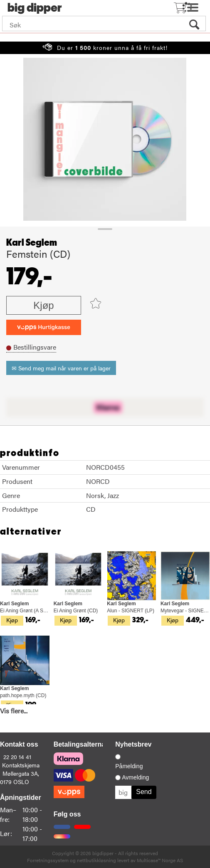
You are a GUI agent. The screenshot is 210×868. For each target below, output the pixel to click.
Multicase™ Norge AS (160, 860)
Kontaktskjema (21, 765)
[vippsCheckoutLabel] (44, 327)
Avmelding (135, 777)
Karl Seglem (32, 243)
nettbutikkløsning (96, 860)
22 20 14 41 (17, 757)
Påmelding (129, 766)
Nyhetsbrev (133, 744)
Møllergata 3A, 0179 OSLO (20, 777)
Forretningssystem (48, 860)
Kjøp (43, 305)
